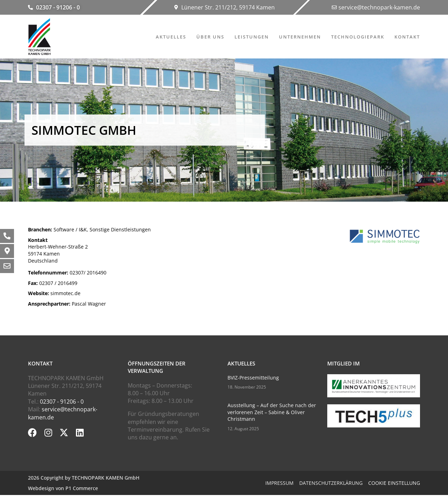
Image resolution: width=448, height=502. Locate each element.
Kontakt (407, 37)
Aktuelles (171, 37)
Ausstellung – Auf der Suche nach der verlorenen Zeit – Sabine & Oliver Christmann (272, 412)
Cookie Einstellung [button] (394, 483)
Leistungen (252, 37)
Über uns (210, 37)
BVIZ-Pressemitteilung (253, 378)
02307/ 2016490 (67, 273)
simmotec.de (54, 293)
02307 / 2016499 (53, 283)
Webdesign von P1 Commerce (63, 488)
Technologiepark (358, 37)
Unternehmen (300, 37)
